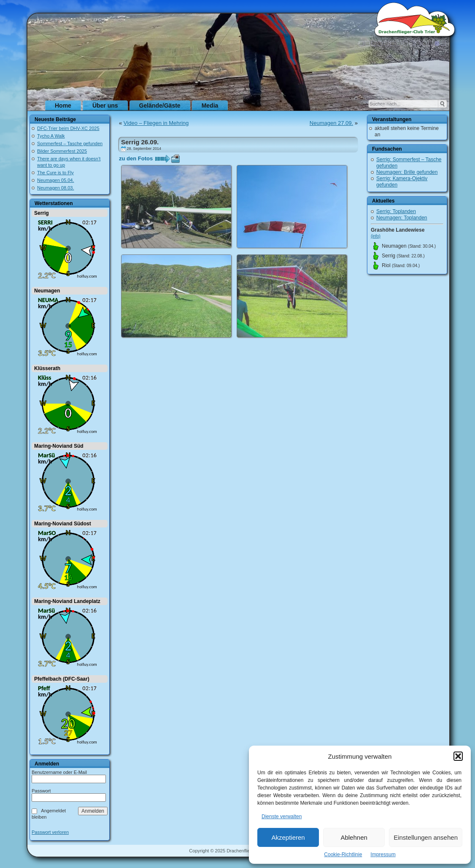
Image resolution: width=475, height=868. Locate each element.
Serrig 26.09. (140, 142)
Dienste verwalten (282, 817)
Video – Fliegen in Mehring (156, 123)
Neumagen (47, 291)
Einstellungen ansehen (426, 837)
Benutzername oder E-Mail (59, 772)
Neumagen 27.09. (331, 123)
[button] (458, 756)
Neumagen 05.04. (55, 180)
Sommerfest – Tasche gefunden (70, 143)
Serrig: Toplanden (396, 211)
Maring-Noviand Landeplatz (67, 601)
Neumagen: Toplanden (402, 218)
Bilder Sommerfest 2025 (62, 151)
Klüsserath (47, 368)
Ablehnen (354, 837)
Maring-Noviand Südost (63, 524)
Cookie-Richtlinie (343, 854)
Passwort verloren (50, 832)
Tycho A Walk (51, 136)
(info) (376, 236)
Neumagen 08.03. (55, 188)
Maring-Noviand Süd (59, 446)
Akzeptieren (288, 837)
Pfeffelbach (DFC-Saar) (62, 679)
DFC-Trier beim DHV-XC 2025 (68, 128)
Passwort (41, 791)
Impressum (383, 854)
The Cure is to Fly (55, 173)
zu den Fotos (136, 158)
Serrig (42, 213)
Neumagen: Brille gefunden (407, 172)
